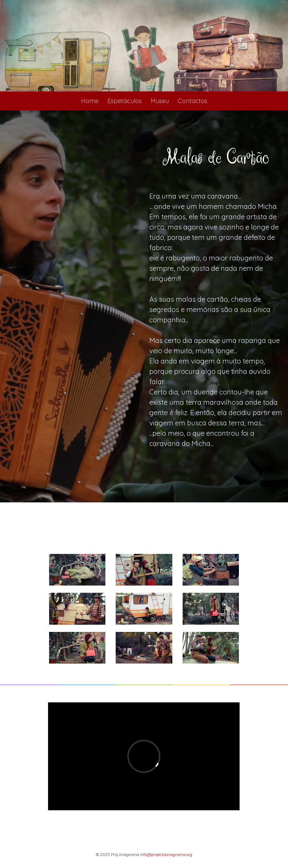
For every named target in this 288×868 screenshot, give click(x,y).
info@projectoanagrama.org (166, 854)
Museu (160, 101)
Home (90, 101)
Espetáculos (125, 101)
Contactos (193, 101)
